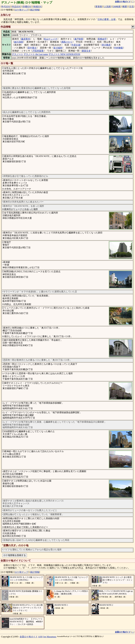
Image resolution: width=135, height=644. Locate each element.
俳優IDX (27, 7)
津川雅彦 (106, 45)
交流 (131, 7)
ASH (40, 637)
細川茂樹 (19, 42)
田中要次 (32, 48)
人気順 (107, 7)
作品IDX (16, 7)
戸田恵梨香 (38, 51)
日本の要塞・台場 (107, 19)
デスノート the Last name (36, 54)
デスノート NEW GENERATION (64, 54)
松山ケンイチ (51, 39)
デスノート (18, 54)
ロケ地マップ (21, 10)
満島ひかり (67, 42)
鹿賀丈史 (86, 51)
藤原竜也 (26, 39)
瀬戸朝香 (79, 39)
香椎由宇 (102, 39)
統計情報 (35, 10)
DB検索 (117, 7)
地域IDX (37, 7)
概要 (125, 7)
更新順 (99, 7)
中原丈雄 (76, 45)
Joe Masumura (50, 637)
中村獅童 (118, 48)
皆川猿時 (58, 48)
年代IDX (6, 7)
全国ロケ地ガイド (29, 637)
